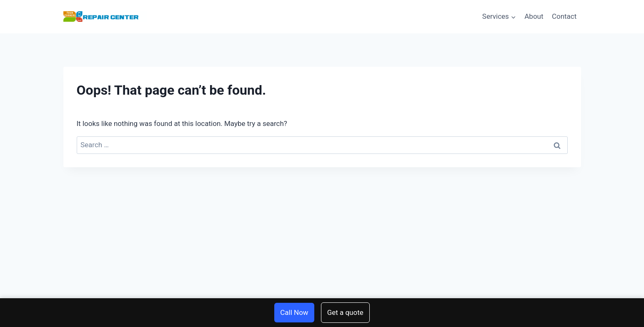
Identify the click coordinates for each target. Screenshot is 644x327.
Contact (564, 16)
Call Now (294, 312)
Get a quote (345, 312)
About (534, 16)
